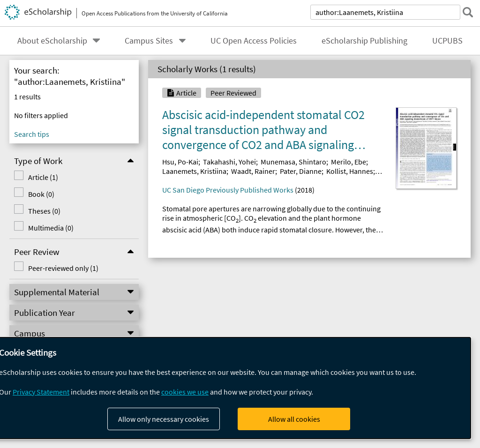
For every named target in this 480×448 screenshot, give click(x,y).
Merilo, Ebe (349, 162)
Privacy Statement (41, 392)
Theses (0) (34, 211)
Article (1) (33, 177)
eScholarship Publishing (364, 41)
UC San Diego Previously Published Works (228, 190)
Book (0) (31, 194)
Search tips (32, 134)
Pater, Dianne (301, 171)
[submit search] (468, 12)
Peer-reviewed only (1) (53, 268)
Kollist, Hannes (350, 171)
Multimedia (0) (41, 228)
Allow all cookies (294, 419)
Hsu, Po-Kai (180, 162)
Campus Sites (149, 41)
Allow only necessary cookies (164, 419)
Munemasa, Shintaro (293, 162)
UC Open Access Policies (254, 41)
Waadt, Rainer (253, 171)
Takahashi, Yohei (229, 162)
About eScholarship (52, 41)
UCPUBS (447, 41)
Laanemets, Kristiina (194, 171)
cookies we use (185, 392)
